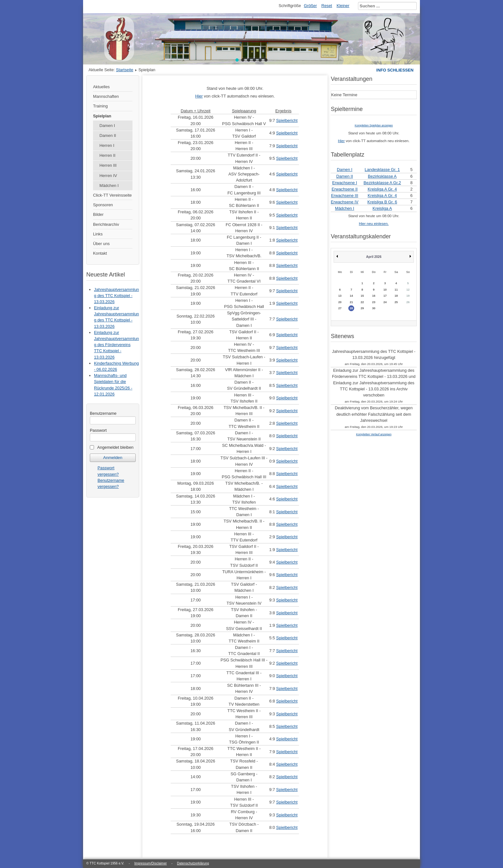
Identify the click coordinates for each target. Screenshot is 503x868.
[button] (237, 60)
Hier (199, 96)
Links (98, 234)
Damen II (108, 136)
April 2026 (374, 257)
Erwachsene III (345, 196)
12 (408, 290)
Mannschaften (106, 96)
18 (396, 296)
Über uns (101, 244)
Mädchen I (109, 186)
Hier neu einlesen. (374, 224)
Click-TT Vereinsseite (112, 195)
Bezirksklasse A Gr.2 (382, 183)
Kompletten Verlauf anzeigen (374, 434)
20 (340, 302)
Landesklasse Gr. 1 (382, 170)
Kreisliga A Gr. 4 (382, 189)
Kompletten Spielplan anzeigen (374, 125)
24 (385, 302)
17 (385, 296)
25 (396, 302)
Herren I (107, 145)
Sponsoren (103, 205)
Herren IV (108, 176)
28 (351, 308)
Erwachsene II (345, 189)
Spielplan (102, 116)
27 (340, 308)
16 (374, 296)
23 (374, 302)
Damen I (107, 126)
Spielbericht (287, 120)
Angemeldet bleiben (115, 447)
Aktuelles (101, 87)
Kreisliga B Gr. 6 (382, 202)
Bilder (98, 214)
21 (351, 302)
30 (374, 308)
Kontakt (100, 253)
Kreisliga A (382, 208)
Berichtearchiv (106, 224)
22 (362, 302)
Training (100, 106)
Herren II (107, 155)
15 (362, 296)
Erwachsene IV (345, 202)
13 (340, 296)
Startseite (124, 70)
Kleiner (343, 6)
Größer (310, 6)
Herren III (108, 165)
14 (351, 296)
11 (396, 290)
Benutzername (103, 413)
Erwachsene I (345, 183)
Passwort (98, 430)
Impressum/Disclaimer (151, 863)
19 (408, 296)
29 (362, 308)
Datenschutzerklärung (193, 863)
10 (385, 290)
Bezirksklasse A (382, 176)
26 (408, 302)
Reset (327, 6)
